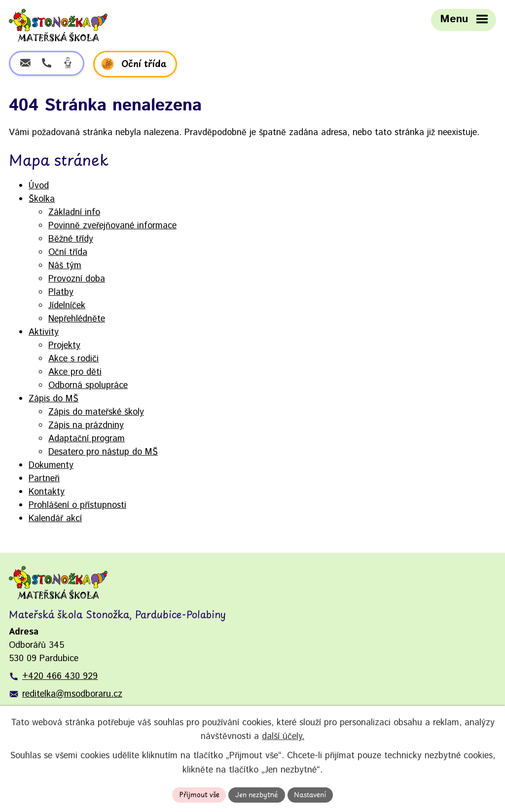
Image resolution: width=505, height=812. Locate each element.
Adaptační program (87, 439)
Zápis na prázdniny (86, 425)
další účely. (283, 737)
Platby (61, 292)
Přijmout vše (198, 794)
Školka (42, 199)
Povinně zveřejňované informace (112, 226)
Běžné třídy (71, 239)
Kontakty (47, 492)
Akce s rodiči (73, 359)
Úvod (39, 186)
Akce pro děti (75, 372)
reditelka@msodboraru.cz (72, 694)
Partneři (44, 479)
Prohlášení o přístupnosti (77, 505)
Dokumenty (51, 465)
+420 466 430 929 (60, 676)
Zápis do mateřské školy (96, 412)
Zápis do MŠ (54, 399)
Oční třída (68, 252)
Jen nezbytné (257, 794)
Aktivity (44, 332)
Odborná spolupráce (88, 386)
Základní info (74, 212)
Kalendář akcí (55, 519)
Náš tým (65, 266)
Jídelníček (67, 306)
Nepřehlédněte (77, 319)
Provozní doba (77, 279)
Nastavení (311, 794)
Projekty (64, 346)
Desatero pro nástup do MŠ (103, 452)
